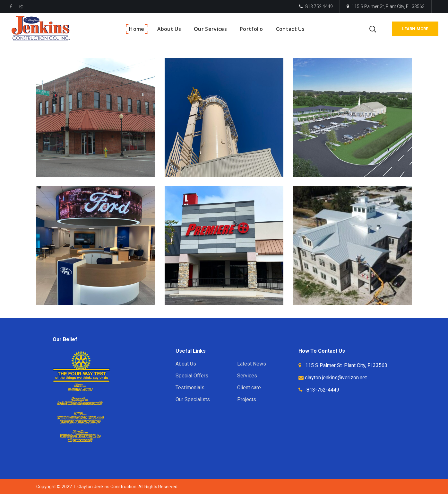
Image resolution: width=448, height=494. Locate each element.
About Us (186, 364)
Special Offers (192, 376)
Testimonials (190, 388)
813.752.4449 (316, 6)
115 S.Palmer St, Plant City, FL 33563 (386, 6)
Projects (247, 399)
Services (247, 376)
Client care (249, 388)
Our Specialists (193, 399)
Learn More (415, 29)
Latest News (252, 364)
